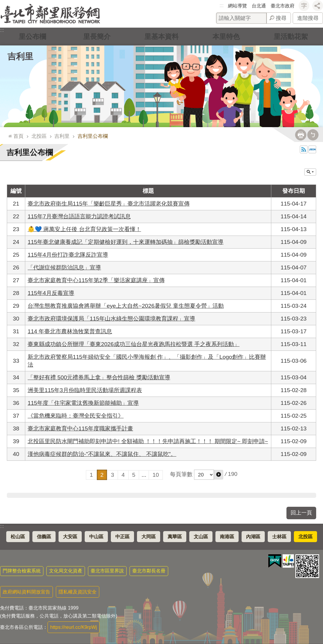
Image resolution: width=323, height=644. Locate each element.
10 (156, 475)
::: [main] (9, 134)
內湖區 (253, 537)
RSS (304, 149)
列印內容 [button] (301, 135)
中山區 (96, 537)
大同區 (149, 537)
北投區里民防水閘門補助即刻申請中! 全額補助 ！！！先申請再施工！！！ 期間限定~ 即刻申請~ (148, 441)
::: (222, 5)
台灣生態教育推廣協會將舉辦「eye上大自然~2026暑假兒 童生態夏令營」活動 (126, 306)
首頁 (18, 136)
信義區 (44, 537)
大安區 (70, 537)
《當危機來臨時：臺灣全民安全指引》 (76, 416)
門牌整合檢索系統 (22, 571)
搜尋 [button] (281, 18)
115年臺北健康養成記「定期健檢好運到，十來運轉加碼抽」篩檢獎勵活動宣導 (126, 242)
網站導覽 (237, 6)
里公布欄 (32, 36)
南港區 (227, 537)
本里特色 (226, 36)
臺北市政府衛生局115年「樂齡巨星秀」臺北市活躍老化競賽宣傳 (109, 204)
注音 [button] (313, 135)
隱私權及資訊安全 (78, 592)
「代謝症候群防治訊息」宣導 (64, 267)
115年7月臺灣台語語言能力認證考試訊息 (79, 216)
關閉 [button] (310, 172)
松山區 (18, 537)
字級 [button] (304, 6)
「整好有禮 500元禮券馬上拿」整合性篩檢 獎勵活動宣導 (99, 377)
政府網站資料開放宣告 (26, 592)
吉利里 (20, 56)
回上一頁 (301, 513)
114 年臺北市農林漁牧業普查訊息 (70, 331)
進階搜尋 (308, 18)
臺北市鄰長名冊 (149, 571)
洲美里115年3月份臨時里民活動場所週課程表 (85, 390)
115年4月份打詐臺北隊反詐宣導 (68, 255)
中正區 (122, 537)
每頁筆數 (181, 474)
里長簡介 (97, 36)
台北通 (259, 6)
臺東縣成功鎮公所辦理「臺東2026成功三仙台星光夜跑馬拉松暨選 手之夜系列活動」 (134, 344)
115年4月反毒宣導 (51, 293)
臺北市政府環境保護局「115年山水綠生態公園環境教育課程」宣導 (111, 319)
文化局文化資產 (66, 571)
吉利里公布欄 (93, 136)
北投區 (39, 136)
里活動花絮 (291, 36)
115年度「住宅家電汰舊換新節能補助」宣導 (83, 403)
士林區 (279, 537)
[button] (219, 475)
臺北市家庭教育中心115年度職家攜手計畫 (80, 428)
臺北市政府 (283, 6)
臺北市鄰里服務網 (50, 14)
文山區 (201, 537)
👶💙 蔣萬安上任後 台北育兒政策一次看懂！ (84, 229)
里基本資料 (161, 36)
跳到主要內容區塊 (3, 3)
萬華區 (175, 537)
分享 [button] (318, 6)
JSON (312, 149)
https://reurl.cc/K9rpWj (74, 627)
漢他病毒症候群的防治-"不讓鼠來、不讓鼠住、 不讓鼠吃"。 (102, 454)
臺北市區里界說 (107, 571)
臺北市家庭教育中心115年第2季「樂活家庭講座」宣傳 (96, 280)
